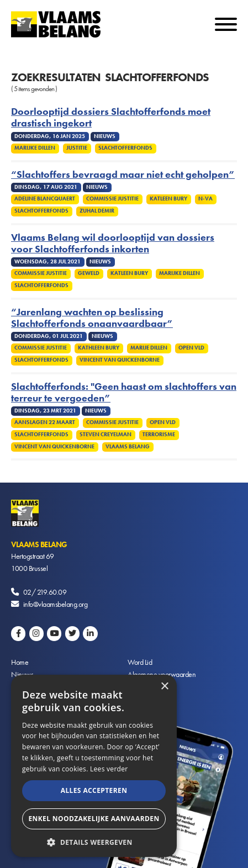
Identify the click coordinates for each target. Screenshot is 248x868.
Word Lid (140, 662)
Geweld (89, 273)
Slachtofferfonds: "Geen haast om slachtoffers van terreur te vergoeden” (124, 393)
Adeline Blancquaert (45, 199)
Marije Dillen (149, 348)
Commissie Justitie (112, 199)
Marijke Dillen (35, 148)
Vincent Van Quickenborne (120, 360)
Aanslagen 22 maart (45, 422)
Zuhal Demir (97, 211)
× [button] (164, 687)
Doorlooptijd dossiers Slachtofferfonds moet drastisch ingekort (111, 118)
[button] (94, 841)
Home (20, 662)
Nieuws (22, 674)
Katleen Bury (168, 199)
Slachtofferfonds (125, 148)
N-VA (205, 199)
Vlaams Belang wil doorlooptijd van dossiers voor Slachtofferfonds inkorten (113, 244)
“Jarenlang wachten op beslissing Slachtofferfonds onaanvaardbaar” (92, 318)
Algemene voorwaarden (162, 674)
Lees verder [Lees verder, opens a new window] (109, 769)
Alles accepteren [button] (94, 790)
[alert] (94, 766)
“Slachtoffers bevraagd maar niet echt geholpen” (123, 175)
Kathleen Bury (99, 348)
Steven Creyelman (105, 435)
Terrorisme (159, 435)
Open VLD (191, 348)
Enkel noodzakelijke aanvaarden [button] (94, 819)
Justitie (77, 148)
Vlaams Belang (128, 447)
